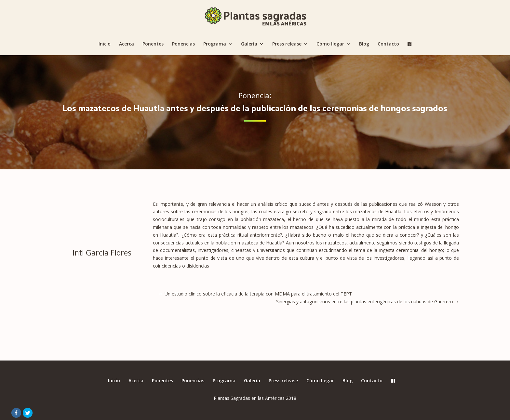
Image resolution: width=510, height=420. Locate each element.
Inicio (105, 44)
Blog (364, 44)
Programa (215, 44)
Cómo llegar (330, 44)
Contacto (388, 44)
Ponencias (183, 44)
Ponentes (153, 44)
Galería (249, 44)
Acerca (127, 44)
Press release (287, 44)
